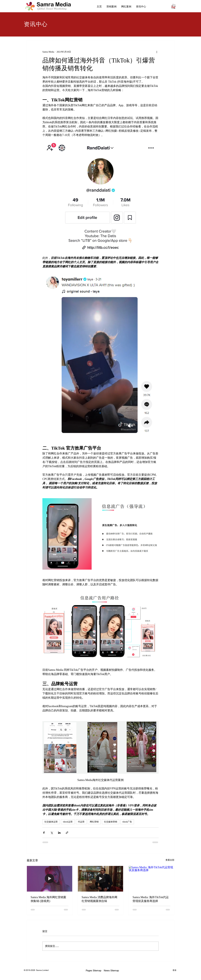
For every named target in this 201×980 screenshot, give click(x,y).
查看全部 (170, 860)
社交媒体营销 (111, 822)
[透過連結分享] (67, 833)
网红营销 (94, 822)
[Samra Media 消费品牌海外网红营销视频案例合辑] (101, 879)
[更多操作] (157, 52)
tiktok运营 (68, 822)
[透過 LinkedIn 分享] (59, 833)
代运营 (81, 822)
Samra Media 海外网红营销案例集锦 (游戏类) (48, 899)
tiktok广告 (127, 822)
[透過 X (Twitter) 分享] (52, 833)
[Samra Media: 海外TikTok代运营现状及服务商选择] (151, 879)
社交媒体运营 (51, 822)
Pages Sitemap (94, 970)
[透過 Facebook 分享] (44, 833)
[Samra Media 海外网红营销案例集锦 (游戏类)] (50, 879)
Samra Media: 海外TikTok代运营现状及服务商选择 (151, 899)
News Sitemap (111, 970)
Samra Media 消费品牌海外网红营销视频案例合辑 (99, 899)
